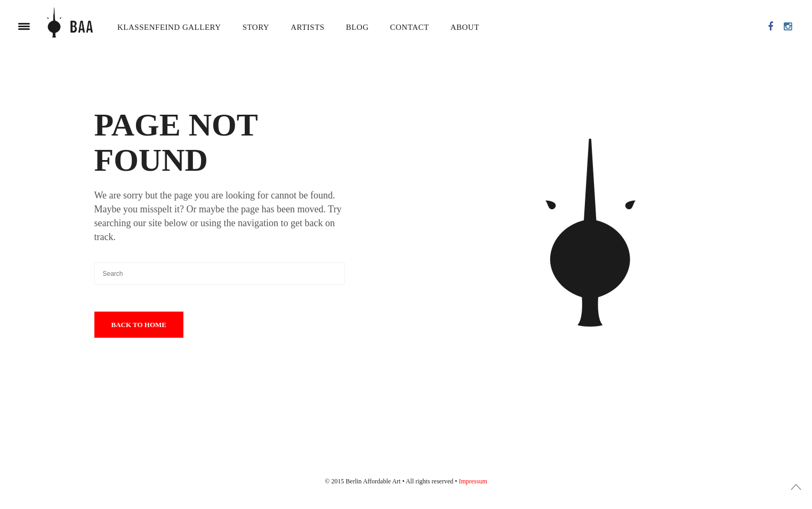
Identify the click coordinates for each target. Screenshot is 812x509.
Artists (307, 27)
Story (256, 27)
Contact (410, 27)
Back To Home (139, 325)
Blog (357, 27)
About (465, 27)
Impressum (473, 481)
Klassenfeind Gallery (169, 27)
